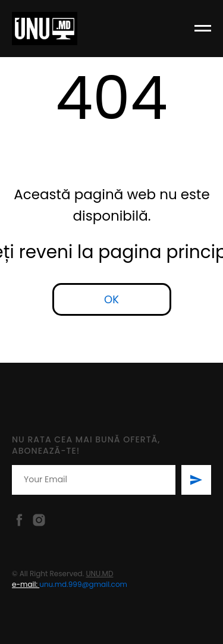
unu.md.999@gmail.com (83, 584)
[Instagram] (39, 520)
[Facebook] (19, 520)
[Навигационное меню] (203, 29)
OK (111, 299)
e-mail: (26, 584)
